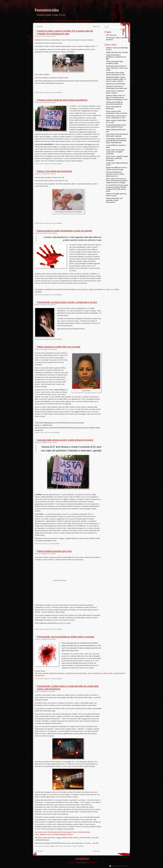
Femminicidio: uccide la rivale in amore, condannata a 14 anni (67, 302)
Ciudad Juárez (59, 846)
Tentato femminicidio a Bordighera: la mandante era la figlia (116, 57)
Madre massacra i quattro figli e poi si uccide (59, 347)
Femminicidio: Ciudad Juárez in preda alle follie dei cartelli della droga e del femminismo (116, 141)
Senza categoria (45, 92)
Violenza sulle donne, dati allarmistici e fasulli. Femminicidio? (114, 200)
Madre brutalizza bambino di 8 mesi (54, 551)
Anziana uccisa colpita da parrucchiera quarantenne (62, 100)
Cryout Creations (92, 863)
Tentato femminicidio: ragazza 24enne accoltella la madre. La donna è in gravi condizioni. (116, 79)
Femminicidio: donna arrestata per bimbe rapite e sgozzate (66, 637)
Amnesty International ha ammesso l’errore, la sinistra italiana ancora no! (115, 174)
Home (37, 21)
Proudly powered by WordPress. (120, 866)
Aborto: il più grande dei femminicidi (55, 171)
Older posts (39, 27)
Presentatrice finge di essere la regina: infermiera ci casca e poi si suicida (117, 68)
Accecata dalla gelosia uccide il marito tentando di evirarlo (65, 440)
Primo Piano (44, 432)
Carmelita (54, 233)
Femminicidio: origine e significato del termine (75, 21)
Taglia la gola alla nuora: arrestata (117, 52)
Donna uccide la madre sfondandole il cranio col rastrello (65, 231)
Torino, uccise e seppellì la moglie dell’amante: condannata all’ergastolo (117, 158)
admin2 (54, 36)
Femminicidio (47, 10)
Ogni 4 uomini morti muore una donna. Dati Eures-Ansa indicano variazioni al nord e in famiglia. (117, 181)
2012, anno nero (48, 21)
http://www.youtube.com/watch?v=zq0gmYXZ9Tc (52, 78)
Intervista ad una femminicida (115, 84)
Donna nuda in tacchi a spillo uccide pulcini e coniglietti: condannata (115, 152)
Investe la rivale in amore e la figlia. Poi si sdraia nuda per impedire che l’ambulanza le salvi (117, 97)
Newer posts (97, 27)
